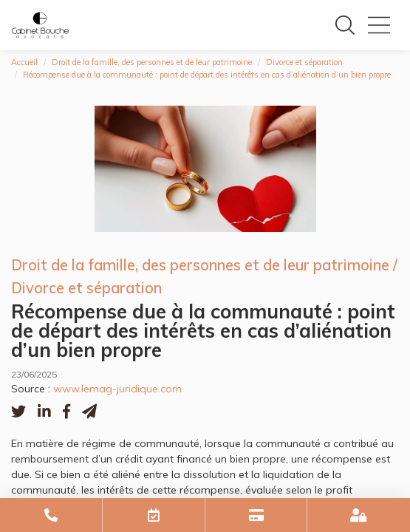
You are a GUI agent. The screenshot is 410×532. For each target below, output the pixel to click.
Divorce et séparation (304, 62)
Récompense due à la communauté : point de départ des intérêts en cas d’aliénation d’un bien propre (207, 75)
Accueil (24, 62)
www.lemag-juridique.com (117, 389)
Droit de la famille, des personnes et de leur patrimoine (152, 62)
